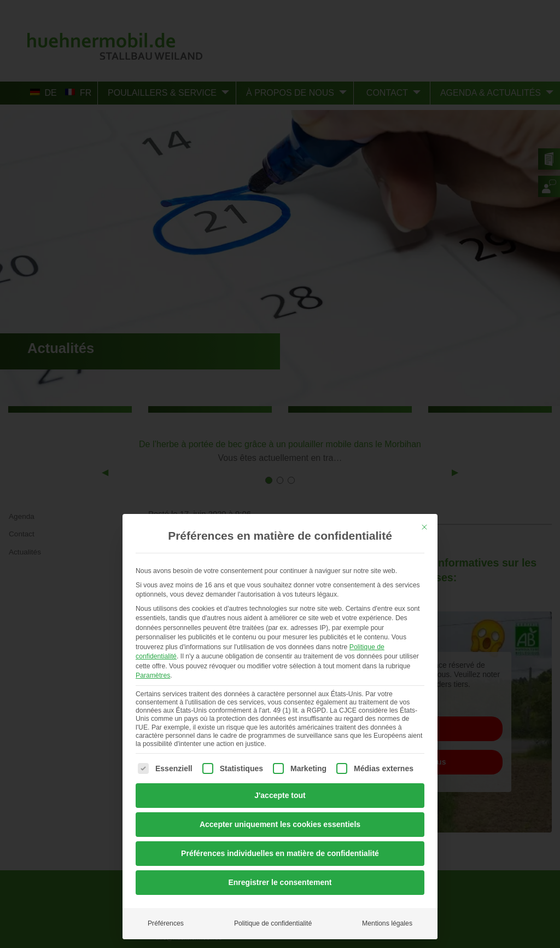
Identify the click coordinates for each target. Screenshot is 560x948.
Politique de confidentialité (273, 923)
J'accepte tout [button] (280, 795)
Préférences (166, 923)
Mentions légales (387, 923)
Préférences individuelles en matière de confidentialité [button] (280, 853)
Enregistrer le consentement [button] (280, 882)
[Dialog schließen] (424, 527)
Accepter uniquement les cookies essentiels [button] (280, 824)
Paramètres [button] (153, 675)
